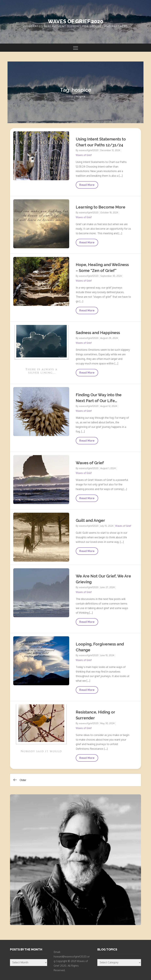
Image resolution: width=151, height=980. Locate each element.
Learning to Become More (101, 207)
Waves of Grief (84, 155)
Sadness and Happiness (98, 333)
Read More (87, 186)
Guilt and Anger (90, 520)
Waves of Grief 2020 (76, 21)
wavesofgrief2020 (89, 150)
